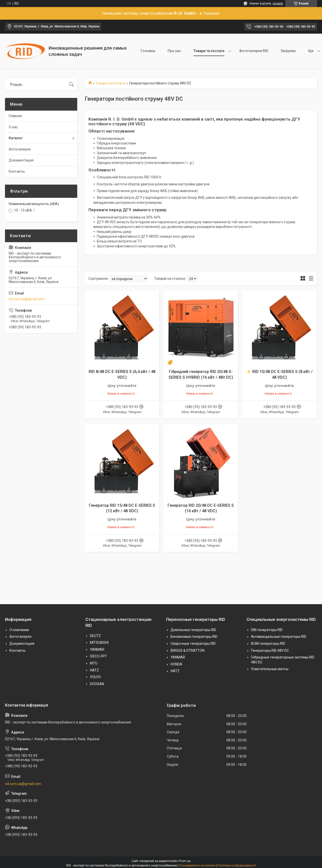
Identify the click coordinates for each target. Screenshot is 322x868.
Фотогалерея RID (254, 51)
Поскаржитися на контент (197, 866)
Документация (21, 160)
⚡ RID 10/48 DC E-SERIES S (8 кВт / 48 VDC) (279, 374)
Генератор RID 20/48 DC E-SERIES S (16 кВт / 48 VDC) (201, 508)
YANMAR (97, 650)
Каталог (16, 138)
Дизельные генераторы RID (193, 630)
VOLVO (95, 677)
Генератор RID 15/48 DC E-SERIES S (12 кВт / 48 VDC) (122, 508)
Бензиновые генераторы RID (194, 637)
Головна (148, 51)
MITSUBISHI (99, 643)
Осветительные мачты (270, 669)
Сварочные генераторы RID (193, 644)
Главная (15, 116)
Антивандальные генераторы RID (279, 637)
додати (278, 3)
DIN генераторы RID (267, 630)
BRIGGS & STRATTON (188, 651)
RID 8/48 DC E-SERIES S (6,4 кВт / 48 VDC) (122, 374)
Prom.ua (185, 861)
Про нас (174, 51)
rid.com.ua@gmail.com (27, 299)
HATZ (94, 670)
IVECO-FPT (98, 656)
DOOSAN (97, 684)
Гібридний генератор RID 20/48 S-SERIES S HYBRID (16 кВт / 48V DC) (201, 374)
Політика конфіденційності (237, 866)
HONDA (176, 664)
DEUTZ (95, 636)
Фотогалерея (20, 149)
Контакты (17, 171)
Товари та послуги (209, 51)
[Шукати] (71, 84)
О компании (19, 630)
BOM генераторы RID (268, 644)
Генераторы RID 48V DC (270, 651)
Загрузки (288, 51)
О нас (13, 127)
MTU (94, 663)
